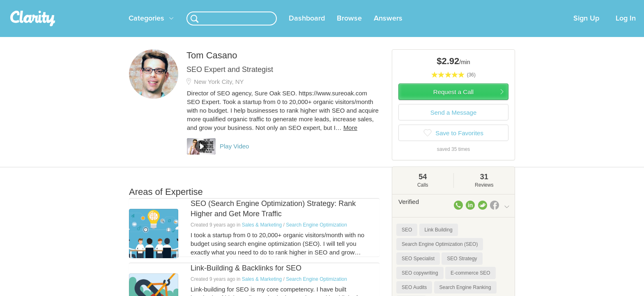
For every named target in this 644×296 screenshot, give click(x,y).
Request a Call (453, 102)
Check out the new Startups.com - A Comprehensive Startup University (421, 5)
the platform (116, 5)
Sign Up (586, 28)
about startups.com (539, 5)
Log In (626, 28)
